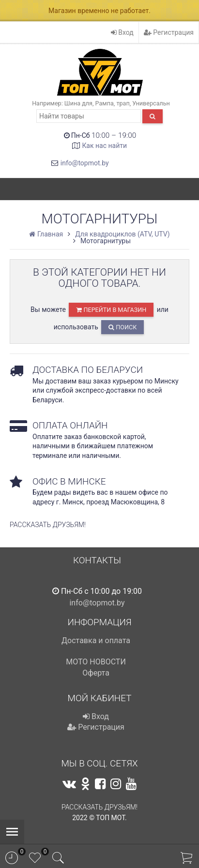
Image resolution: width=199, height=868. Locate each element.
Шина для (78, 103)
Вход (122, 32)
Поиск (122, 327)
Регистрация (169, 32)
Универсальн (151, 103)
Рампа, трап (113, 103)
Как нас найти (104, 146)
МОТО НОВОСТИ (96, 662)
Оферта (96, 673)
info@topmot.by (85, 163)
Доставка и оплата (96, 640)
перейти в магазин (111, 310)
